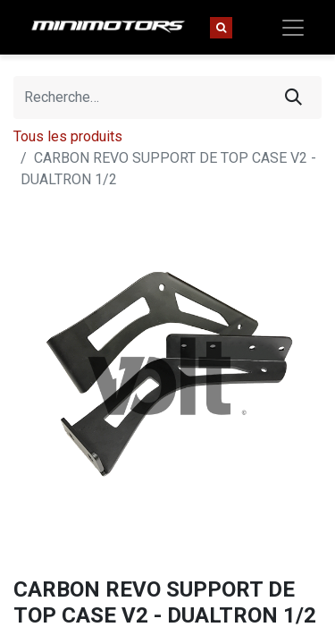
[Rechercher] (293, 97)
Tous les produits (68, 136)
